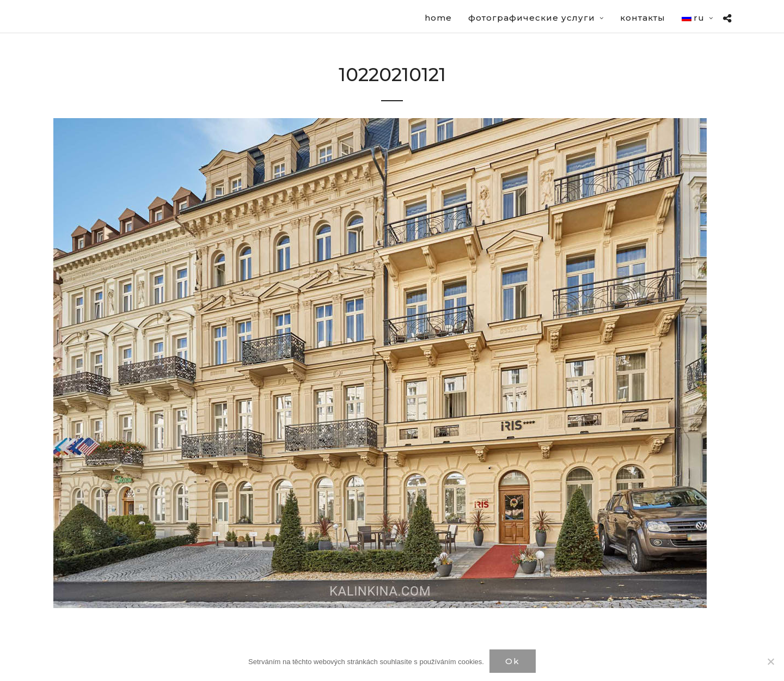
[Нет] (770, 661)
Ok (513, 661)
